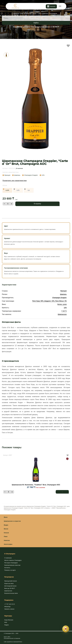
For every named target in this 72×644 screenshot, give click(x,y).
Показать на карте (10, 570)
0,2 (29, 190)
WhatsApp (7, 607)
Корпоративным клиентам (12, 565)
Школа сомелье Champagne (13, 560)
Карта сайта (7, 637)
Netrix (21, 642)
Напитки (7, 540)
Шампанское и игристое (12, 521)
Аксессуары (8, 544)
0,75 (18, 190)
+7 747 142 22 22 (10, 604)
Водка (6, 525)
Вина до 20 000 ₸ (10, 588)
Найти (36, 23)
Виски (6, 529)
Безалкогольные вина (11, 593)
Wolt (6, 622)
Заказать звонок (9, 609)
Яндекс (7, 625)
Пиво (6, 537)
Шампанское (8, 591)
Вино (6, 517)
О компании (8, 558)
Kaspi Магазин (9, 620)
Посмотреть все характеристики (15, 181)
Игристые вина (9, 583)
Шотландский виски (10, 586)
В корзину (37, 204)
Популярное (9, 577)
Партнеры (8, 616)
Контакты (7, 568)
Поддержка (9, 600)
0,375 (7, 190)
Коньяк (6, 533)
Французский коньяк (11, 581)
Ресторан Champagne (11, 563)
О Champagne (10, 554)
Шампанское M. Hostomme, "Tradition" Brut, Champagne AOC (36, 485)
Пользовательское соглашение (12, 638)
